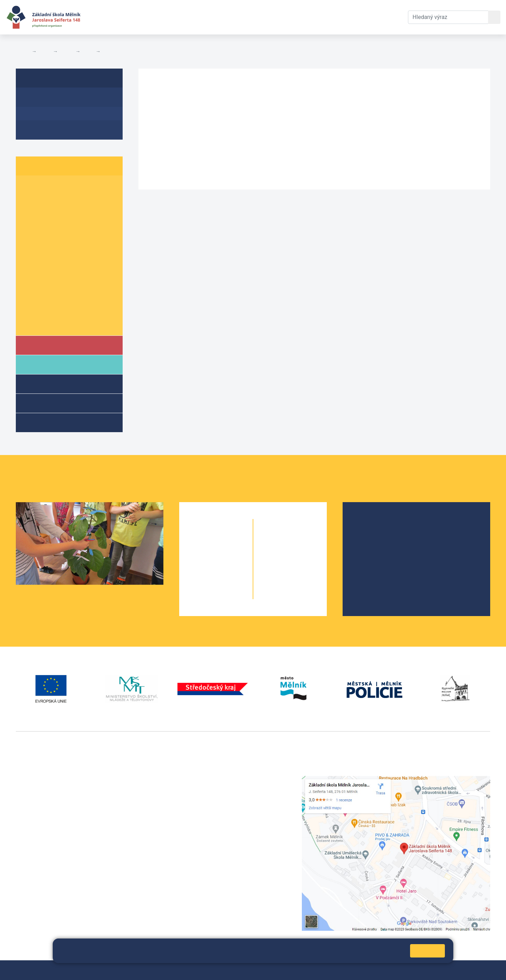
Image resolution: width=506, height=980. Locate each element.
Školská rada (376, 534)
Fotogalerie (40, 127)
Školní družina (55, 383)
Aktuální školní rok (157, 17)
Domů (22, 51)
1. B (58, 188)
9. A (30, 296)
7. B (58, 269)
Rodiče (45, 364)
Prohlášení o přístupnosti (241, 970)
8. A (30, 282)
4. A (30, 228)
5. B (58, 242)
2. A (30, 201)
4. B (58, 228)
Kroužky (45, 422)
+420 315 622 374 (202, 780)
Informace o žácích (51, 309)
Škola (43, 345)
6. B (58, 255)
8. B (58, 282)
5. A (30, 242)
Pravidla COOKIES (299, 970)
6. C (86, 255)
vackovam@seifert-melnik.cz (53, 885)
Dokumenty (215, 17)
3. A (30, 215)
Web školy (478, 970)
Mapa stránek (164, 970)
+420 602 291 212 (202, 788)
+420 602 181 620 (39, 876)
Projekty (370, 546)
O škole (369, 523)
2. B (58, 201)
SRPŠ (366, 568)
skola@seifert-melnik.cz (210, 805)
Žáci (45, 51)
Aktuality (113, 51)
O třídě (34, 100)
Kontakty (258, 17)
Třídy (66, 51)
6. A (88, 51)
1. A (30, 188)
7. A (30, 269)
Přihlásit (195, 970)
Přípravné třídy (56, 403)
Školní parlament (48, 323)
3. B (58, 215)
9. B (58, 296)
